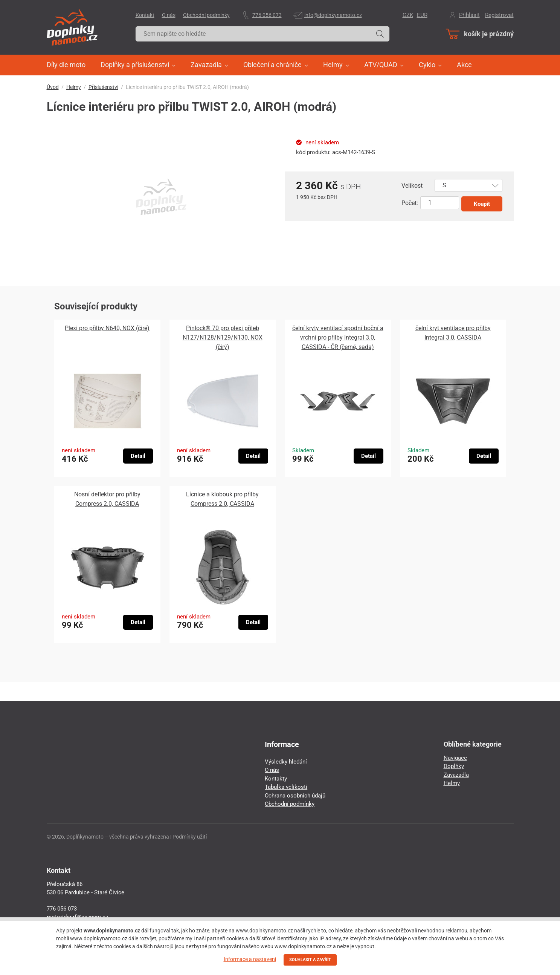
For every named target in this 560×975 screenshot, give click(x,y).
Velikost (412, 186)
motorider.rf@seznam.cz (77, 917)
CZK (408, 15)
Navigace (455, 758)
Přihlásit (469, 15)
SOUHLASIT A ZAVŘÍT (310, 960)
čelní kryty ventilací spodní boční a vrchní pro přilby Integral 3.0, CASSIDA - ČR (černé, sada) (338, 337)
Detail (138, 456)
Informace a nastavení (250, 959)
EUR (422, 15)
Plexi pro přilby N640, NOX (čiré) (107, 328)
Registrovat (499, 15)
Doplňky (454, 766)
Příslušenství (103, 87)
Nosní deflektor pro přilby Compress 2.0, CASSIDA (107, 499)
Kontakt (145, 15)
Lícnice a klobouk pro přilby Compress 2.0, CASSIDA (222, 499)
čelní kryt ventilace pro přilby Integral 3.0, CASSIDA (453, 333)
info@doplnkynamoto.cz (333, 15)
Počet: (410, 203)
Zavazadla (456, 775)
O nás (169, 15)
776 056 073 (267, 15)
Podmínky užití (190, 837)
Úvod (53, 87)
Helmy (74, 87)
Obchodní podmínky (206, 15)
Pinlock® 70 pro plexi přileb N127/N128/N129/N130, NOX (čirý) (223, 337)
